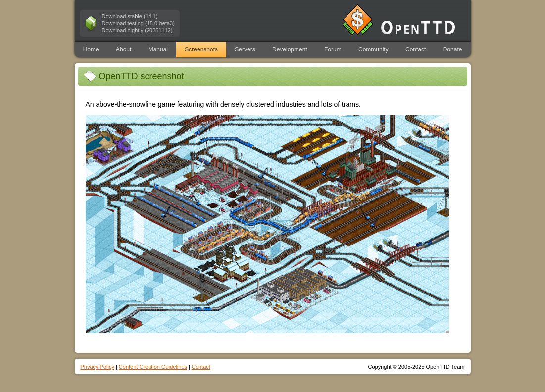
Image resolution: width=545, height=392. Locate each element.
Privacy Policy (98, 367)
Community (373, 49)
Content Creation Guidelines (153, 367)
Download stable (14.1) (130, 16)
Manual (158, 49)
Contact (416, 49)
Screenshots (201, 49)
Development (290, 49)
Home (91, 49)
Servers (245, 49)
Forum (333, 49)
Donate (453, 49)
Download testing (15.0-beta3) (138, 23)
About (124, 49)
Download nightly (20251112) (137, 30)
